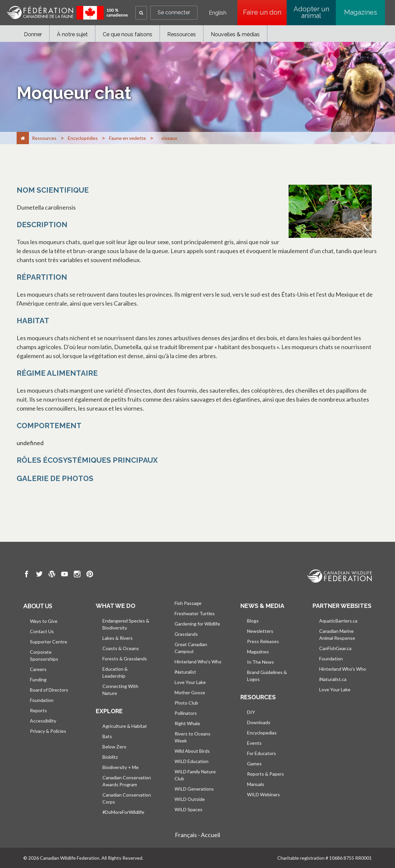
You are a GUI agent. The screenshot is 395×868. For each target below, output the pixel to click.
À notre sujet (72, 34)
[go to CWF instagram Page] (77, 575)
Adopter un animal (311, 12)
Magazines (361, 12)
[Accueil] (23, 138)
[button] (141, 13)
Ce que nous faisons (128, 34)
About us (38, 606)
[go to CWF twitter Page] (39, 575)
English (218, 13)
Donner (33, 34)
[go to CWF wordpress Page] (52, 575)
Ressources (182, 34)
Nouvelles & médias (235, 34)
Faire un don (265, 12)
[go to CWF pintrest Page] (90, 575)
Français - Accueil (197, 835)
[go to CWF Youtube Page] (65, 575)
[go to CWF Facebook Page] (27, 575)
